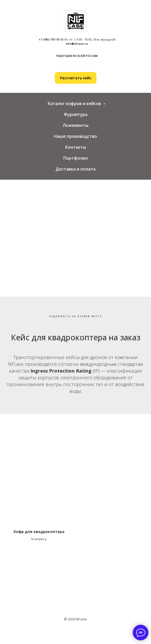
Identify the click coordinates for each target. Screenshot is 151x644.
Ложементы (75, 125)
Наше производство (75, 136)
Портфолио (76, 158)
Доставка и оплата (75, 169)
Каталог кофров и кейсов (75, 103)
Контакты (76, 147)
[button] (76, 78)
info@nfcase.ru (77, 44)
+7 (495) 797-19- (49, 40)
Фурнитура (75, 114)
